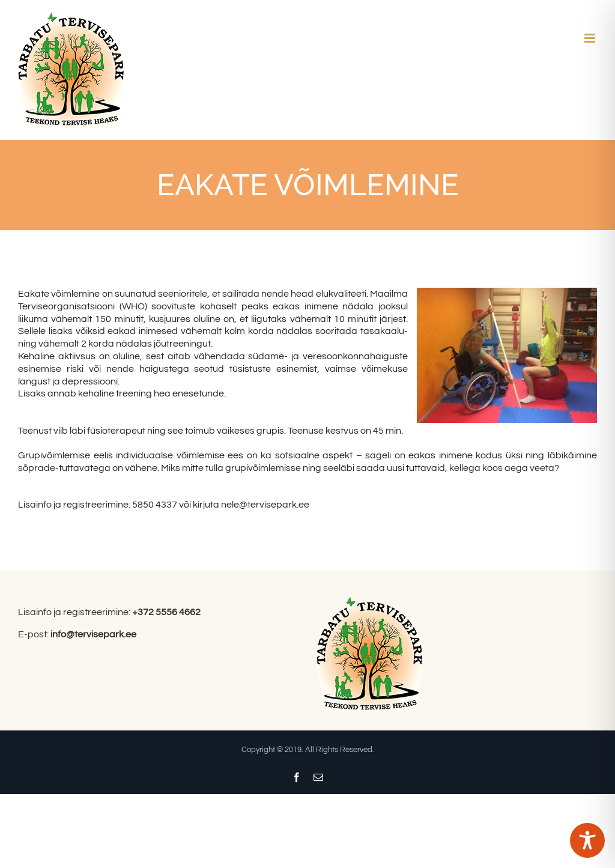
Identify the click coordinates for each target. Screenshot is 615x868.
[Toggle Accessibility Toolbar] (587, 840)
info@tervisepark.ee (93, 634)
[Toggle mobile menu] (591, 38)
